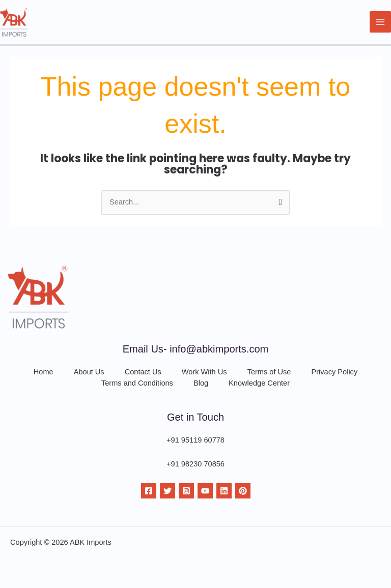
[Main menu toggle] (380, 22)
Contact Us (143, 372)
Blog (201, 383)
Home (44, 372)
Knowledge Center (259, 383)
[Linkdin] (224, 491)
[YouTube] (205, 491)
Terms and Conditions (137, 383)
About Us (89, 372)
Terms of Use (269, 372)
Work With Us (204, 372)
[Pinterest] (243, 491)
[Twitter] (167, 491)
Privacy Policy (334, 372)
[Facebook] (149, 491)
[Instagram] (186, 491)
